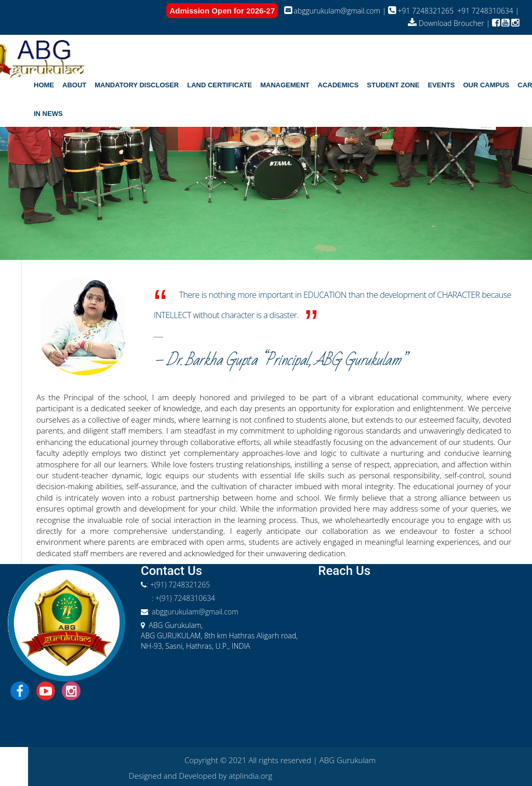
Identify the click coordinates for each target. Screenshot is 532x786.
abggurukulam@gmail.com (333, 11)
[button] (74, 85)
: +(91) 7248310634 (183, 598)
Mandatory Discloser (137, 85)
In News (48, 114)
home (44, 85)
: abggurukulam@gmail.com (193, 612)
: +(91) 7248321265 (178, 585)
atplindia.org (250, 776)
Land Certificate (220, 85)
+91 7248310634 (484, 11)
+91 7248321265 (421, 11)
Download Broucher (447, 23)
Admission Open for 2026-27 (222, 11)
